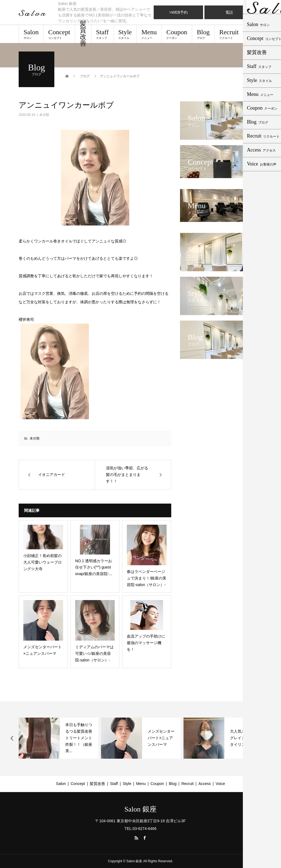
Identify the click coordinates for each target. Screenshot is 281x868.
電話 (229, 12)
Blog (203, 34)
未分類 (44, 115)
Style (125, 34)
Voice (220, 784)
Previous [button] (12, 738)
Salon (31, 34)
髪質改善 (83, 34)
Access (258, 34)
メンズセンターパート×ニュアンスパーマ (161, 738)
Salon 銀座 (140, 809)
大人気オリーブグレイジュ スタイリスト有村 (243, 738)
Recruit (229, 34)
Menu (149, 34)
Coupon (177, 34)
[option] (58, 738)
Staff (102, 34)
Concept (59, 34)
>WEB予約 (178, 12)
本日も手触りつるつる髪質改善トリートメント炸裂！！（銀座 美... (81, 738)
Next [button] (269, 738)
